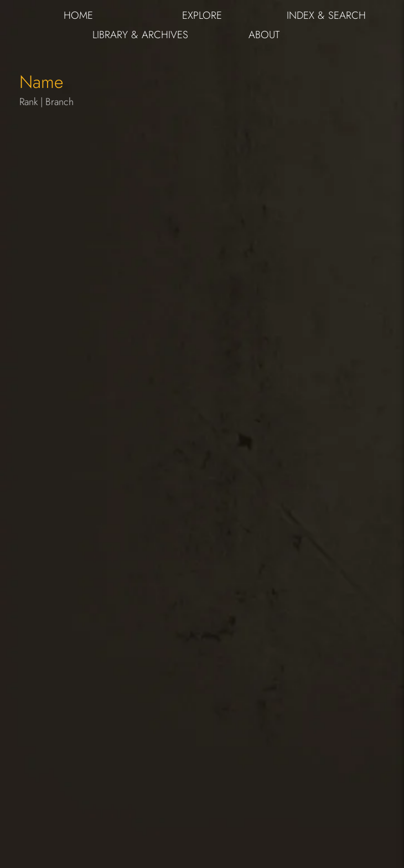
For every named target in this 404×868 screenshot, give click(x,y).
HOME (78, 15)
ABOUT (264, 35)
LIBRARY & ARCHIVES (140, 35)
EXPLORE (202, 15)
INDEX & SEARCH (326, 15)
